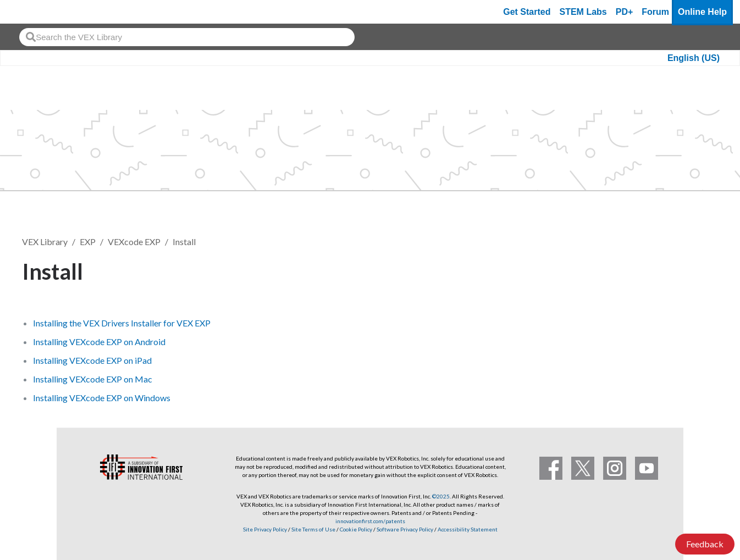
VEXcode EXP (134, 242)
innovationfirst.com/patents (370, 521)
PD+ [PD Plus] (625, 12)
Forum (655, 12)
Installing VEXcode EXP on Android (99, 342)
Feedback (705, 544)
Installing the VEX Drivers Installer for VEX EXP (122, 323)
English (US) (694, 58)
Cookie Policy (356, 529)
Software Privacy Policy (405, 529)
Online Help (702, 12)
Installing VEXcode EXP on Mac (93, 379)
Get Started (527, 12)
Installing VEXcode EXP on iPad (92, 360)
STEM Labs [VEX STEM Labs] (583, 12)
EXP (88, 242)
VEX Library (45, 242)
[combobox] (187, 37)
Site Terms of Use (313, 529)
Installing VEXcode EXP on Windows (102, 398)
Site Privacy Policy (265, 529)
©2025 (441, 496)
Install (184, 242)
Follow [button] (690, 270)
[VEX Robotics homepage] (30, 12)
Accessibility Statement (468, 529)
